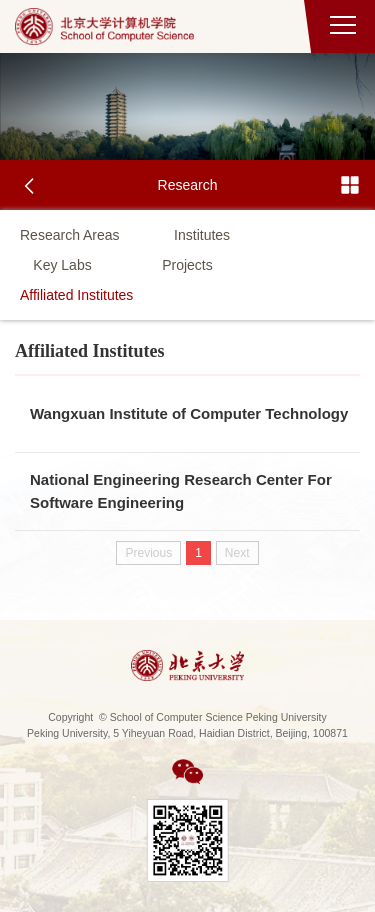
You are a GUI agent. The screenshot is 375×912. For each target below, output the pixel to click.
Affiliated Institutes (76, 295)
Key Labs (62, 265)
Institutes (202, 235)
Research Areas (70, 235)
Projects (187, 265)
